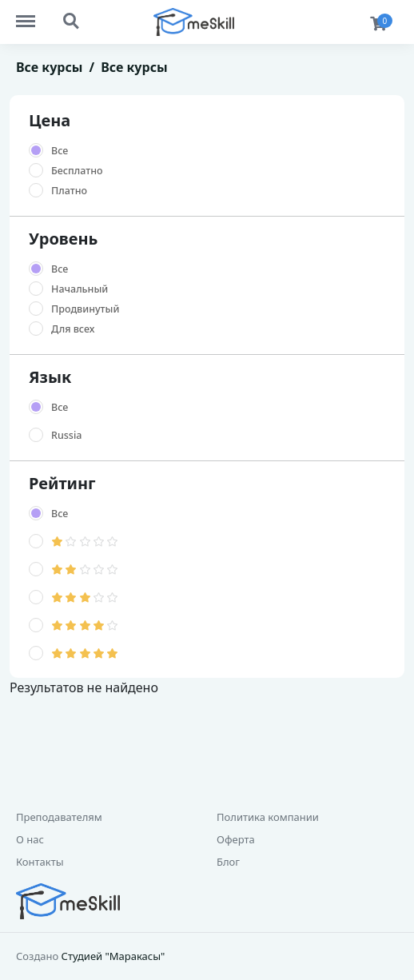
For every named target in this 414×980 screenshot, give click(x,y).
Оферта (236, 839)
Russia (66, 435)
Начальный (80, 289)
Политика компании (268, 817)
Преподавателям (59, 817)
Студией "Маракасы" (113, 956)
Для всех (73, 329)
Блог (228, 862)
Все (60, 151)
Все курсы (50, 67)
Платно (69, 191)
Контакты (40, 862)
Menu (33, 14)
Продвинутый (85, 309)
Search (72, 22)
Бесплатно (77, 171)
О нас (30, 839)
